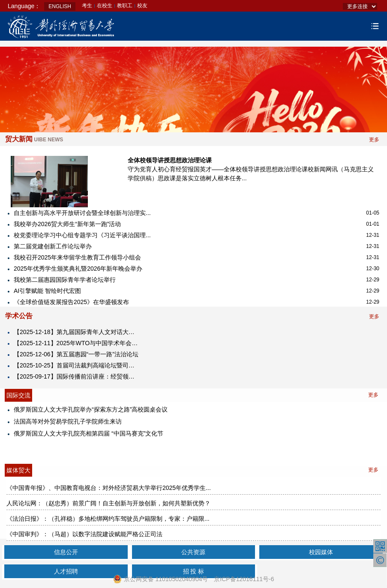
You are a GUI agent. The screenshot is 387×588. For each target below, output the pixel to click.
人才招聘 (66, 571)
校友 (142, 6)
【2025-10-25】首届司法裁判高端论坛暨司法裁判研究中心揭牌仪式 (77, 365)
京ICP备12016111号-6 (244, 579)
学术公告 (19, 316)
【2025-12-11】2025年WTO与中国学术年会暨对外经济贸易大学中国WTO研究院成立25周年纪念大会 (77, 343)
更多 (374, 140)
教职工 (125, 6)
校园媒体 (321, 552)
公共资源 (193, 552)
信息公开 (66, 552)
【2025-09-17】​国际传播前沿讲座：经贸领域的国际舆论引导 (77, 376)
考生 (87, 6)
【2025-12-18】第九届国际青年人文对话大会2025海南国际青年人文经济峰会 (77, 332)
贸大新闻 (34, 139)
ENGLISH (60, 6)
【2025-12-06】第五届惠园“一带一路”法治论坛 (76, 354)
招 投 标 (194, 571)
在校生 (105, 6)
